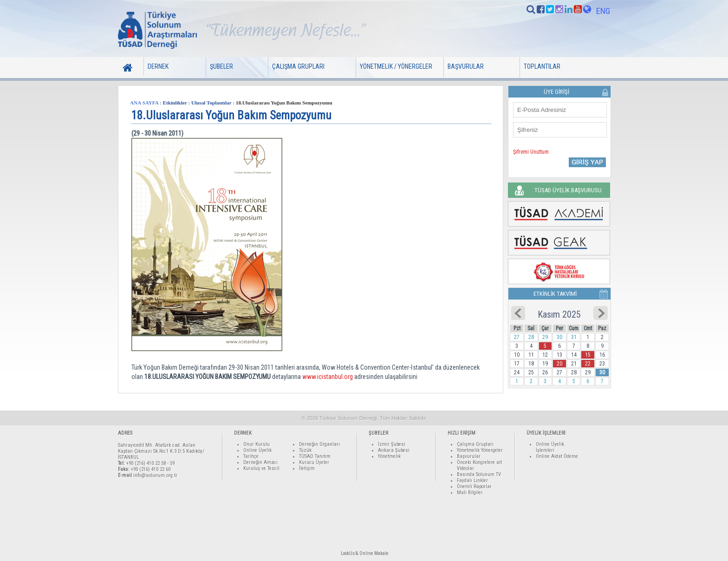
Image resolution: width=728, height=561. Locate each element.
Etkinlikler (175, 103)
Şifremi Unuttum (531, 152)
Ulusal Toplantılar (211, 103)
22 (588, 364)
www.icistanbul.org (328, 377)
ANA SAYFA (144, 103)
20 (559, 364)
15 (588, 355)
